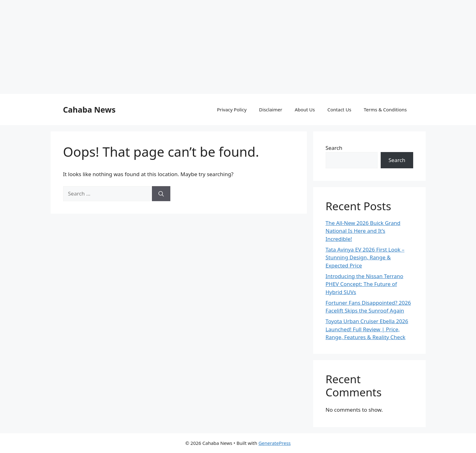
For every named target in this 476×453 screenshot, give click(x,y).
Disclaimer (271, 109)
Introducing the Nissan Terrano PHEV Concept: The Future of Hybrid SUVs (365, 284)
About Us (305, 109)
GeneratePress (275, 443)
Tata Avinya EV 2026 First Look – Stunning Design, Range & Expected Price (365, 257)
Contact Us (339, 109)
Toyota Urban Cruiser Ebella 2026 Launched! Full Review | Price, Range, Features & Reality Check (367, 329)
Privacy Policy (232, 109)
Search (334, 148)
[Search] (161, 194)
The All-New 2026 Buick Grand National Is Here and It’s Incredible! (363, 231)
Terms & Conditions (385, 109)
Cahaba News (89, 109)
